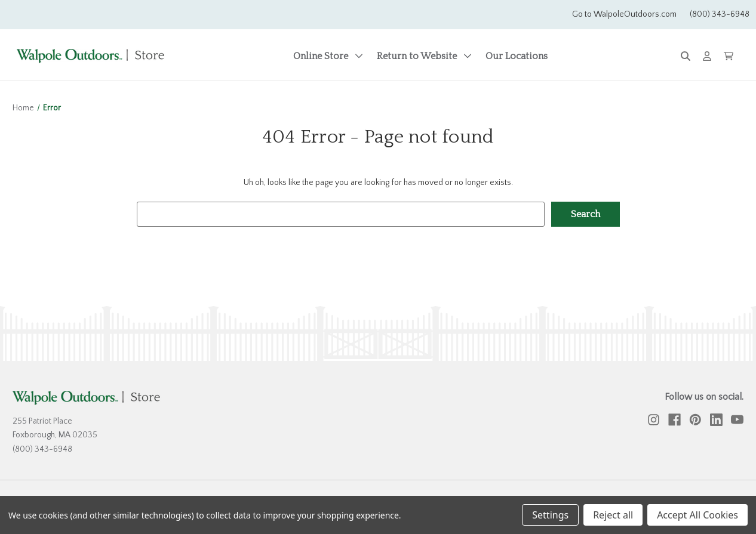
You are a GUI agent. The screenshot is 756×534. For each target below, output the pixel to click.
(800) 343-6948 (720, 14)
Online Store (328, 56)
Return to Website (425, 56)
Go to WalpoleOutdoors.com (624, 14)
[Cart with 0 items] (729, 56)
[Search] (686, 56)
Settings (550, 515)
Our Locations (517, 56)
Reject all (613, 515)
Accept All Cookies (697, 515)
